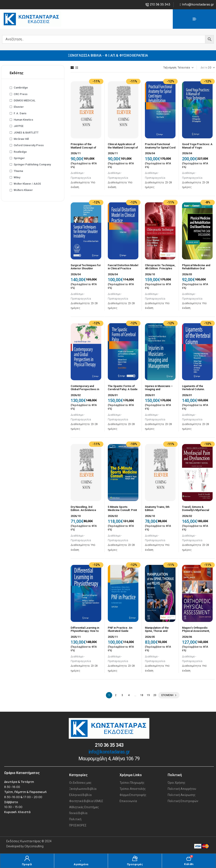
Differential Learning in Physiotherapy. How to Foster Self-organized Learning (85, 633)
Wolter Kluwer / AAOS (27, 184)
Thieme (18, 171)
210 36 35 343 (109, 745)
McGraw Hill (21, 139)
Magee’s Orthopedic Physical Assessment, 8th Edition (196, 631)
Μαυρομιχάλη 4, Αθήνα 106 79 (109, 759)
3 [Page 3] (122, 695)
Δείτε (204, 68)
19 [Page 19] (148, 695)
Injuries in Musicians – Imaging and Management (159, 389)
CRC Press (21, 94)
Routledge (20, 152)
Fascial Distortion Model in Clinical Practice (123, 267)
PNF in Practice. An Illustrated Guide (120, 629)
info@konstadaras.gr (109, 752)
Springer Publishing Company (32, 164)
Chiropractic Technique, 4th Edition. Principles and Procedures (160, 268)
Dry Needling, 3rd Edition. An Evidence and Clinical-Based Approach (83, 512)
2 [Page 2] (116, 695)
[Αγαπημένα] (81, 858)
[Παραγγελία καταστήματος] (167, 68)
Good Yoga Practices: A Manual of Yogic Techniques (197, 147)
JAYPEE (19, 126)
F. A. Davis (20, 113)
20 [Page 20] (155, 695)
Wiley (17, 177)
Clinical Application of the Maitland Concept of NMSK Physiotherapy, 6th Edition (123, 149)
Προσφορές (135, 864)
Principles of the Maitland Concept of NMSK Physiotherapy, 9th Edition (84, 149)
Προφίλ (27, 864)
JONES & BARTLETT (26, 133)
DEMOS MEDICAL (25, 100)
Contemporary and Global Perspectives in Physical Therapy (85, 389)
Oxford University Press (29, 145)
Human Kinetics (23, 120)
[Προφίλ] (27, 858)
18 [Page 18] (142, 695)
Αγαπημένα (81, 864)
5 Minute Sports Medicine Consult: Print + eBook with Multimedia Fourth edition (123, 512)
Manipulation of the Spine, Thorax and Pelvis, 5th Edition (157, 631)
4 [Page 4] (129, 695)
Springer (19, 158)
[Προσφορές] (135, 858)
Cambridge (21, 88)
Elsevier (19, 107)
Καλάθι (189, 864)
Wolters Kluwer (23, 190)
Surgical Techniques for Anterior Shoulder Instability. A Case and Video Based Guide (86, 270)
